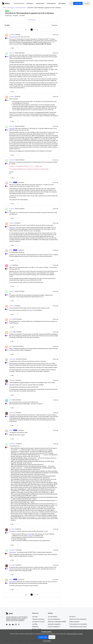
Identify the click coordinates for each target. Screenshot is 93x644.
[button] (78, 3)
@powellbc (12, 128)
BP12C (11, 182)
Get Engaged (62, 3)
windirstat (30, 536)
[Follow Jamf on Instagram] (16, 625)
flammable (12, 380)
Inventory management (54, 627)
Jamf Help (35, 617)
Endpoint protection (74, 622)
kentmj (11, 319)
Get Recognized (52, 3)
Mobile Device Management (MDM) (57, 622)
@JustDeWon (13, 531)
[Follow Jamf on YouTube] (13, 625)
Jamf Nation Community (38, 622)
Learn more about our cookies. (75, 634)
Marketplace (35, 627)
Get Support (30, 3)
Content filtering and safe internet (78, 627)
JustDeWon (12, 444)
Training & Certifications (38, 619)
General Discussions (19, 3)
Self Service (72, 617)
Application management (54, 624)
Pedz (11, 400)
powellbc (12, 35)
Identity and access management (78, 619)
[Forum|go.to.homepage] (6, 3)
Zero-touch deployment (54, 619)
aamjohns (12, 53)
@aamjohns (12, 228)
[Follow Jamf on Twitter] (7, 625)
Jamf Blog (35, 624)
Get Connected (40, 3)
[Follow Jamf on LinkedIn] (10, 625)
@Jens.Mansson (14, 37)
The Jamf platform (53, 617)
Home (5, 8)
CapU (11, 346)
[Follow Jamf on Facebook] (19, 625)
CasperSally (12, 359)
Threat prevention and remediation (78, 624)
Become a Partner (37, 629)
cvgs (11, 265)
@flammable (13, 552)
